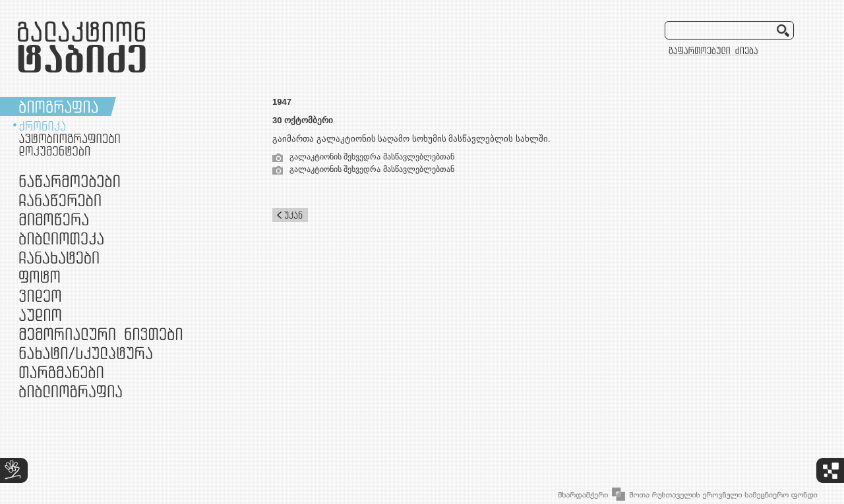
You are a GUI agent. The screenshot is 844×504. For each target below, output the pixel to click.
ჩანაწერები (60, 200)
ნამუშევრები (86, 353)
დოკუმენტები (54, 151)
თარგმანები (61, 372)
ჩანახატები (59, 257)
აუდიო (40, 315)
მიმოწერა (54, 219)
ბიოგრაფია (58, 106)
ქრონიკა (42, 126)
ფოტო (40, 276)
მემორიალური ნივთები (101, 334)
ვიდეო (40, 295)
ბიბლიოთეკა (61, 238)
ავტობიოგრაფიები (70, 138)
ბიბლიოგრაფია (71, 391)
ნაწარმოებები (70, 181)
